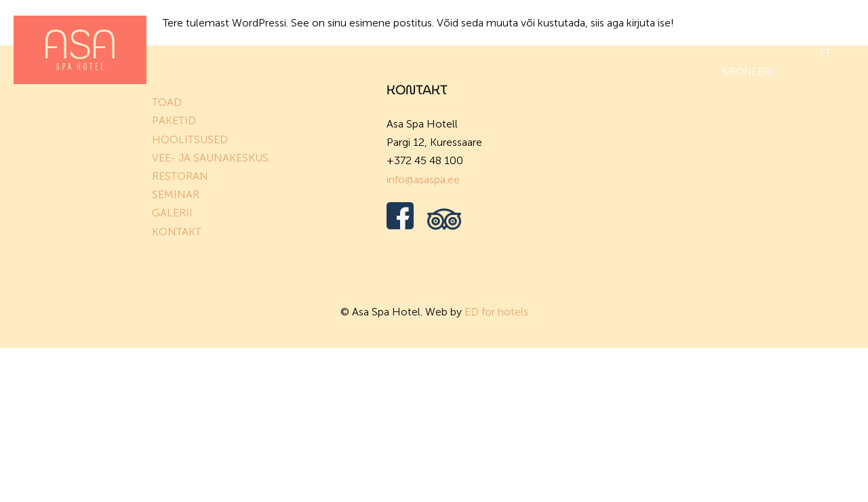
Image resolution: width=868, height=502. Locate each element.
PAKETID (174, 120)
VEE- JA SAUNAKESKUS (210, 158)
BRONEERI (747, 72)
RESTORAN (180, 176)
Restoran (546, 33)
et (825, 53)
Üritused (619, 33)
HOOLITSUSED (190, 139)
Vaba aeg (749, 33)
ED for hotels (496, 312)
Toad (198, 33)
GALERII (172, 213)
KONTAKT (177, 232)
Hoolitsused (333, 33)
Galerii (684, 33)
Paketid (255, 33)
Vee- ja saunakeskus (444, 33)
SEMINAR (176, 194)
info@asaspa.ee (423, 179)
